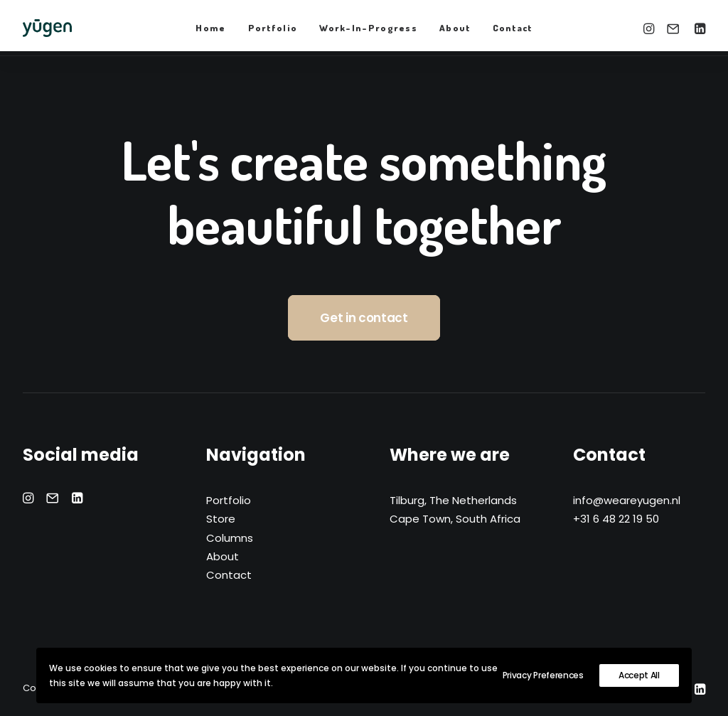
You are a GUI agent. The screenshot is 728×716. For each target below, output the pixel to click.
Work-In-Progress (368, 28)
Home (210, 28)
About (455, 28)
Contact (513, 28)
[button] (651, 28)
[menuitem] (210, 28)
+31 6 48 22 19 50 (616, 519)
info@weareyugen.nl (627, 500)
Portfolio (273, 28)
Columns (230, 538)
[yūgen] (47, 28)
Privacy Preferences (543, 675)
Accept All (639, 675)
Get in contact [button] (364, 318)
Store (221, 519)
